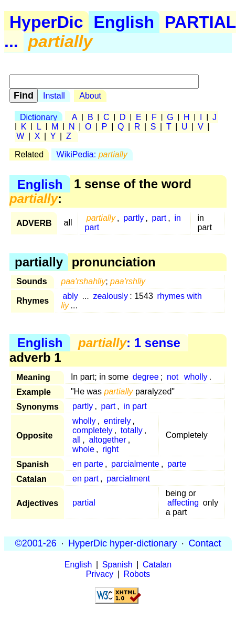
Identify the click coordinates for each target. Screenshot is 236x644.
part (159, 218)
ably (70, 296)
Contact (205, 543)
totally (132, 430)
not (173, 377)
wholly (196, 377)
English (124, 22)
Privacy (100, 574)
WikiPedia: (92, 154)
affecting (183, 503)
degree (146, 377)
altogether (107, 440)
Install (54, 96)
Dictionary (39, 117)
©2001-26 (36, 543)
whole (83, 449)
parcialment (128, 479)
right (110, 449)
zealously (110, 296)
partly (133, 218)
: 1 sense (129, 343)
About (90, 96)
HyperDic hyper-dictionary (122, 543)
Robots (137, 574)
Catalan (157, 565)
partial (84, 503)
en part (85, 479)
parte (177, 464)
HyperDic (46, 22)
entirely (117, 421)
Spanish (117, 565)
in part (135, 406)
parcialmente (135, 464)
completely (92, 430)
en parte (88, 464)
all (77, 440)
